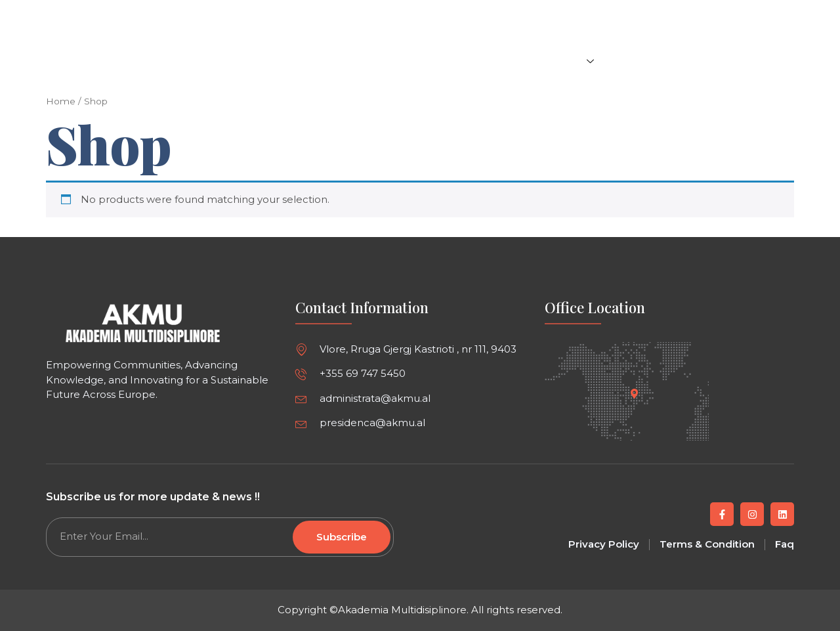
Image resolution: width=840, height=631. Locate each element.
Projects (569, 61)
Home (393, 61)
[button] (782, 14)
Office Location (595, 307)
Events (504, 61)
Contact (764, 61)
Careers (704, 61)
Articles (448, 61)
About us (640, 61)
